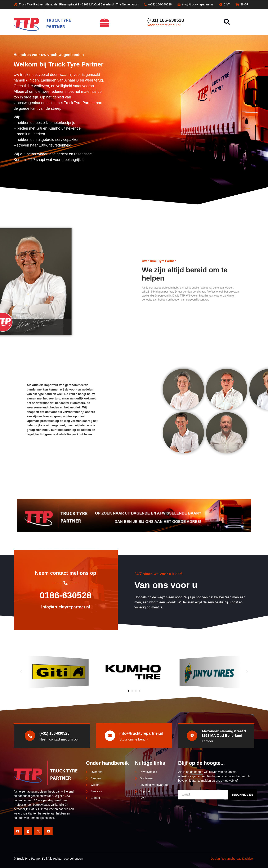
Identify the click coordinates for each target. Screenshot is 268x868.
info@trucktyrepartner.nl (141, 733)
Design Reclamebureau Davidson (233, 859)
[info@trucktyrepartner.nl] (110, 736)
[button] (227, 22)
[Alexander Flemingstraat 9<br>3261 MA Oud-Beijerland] (192, 736)
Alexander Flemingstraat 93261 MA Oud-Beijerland (224, 733)
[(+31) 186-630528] (141, 22)
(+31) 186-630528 (166, 20)
